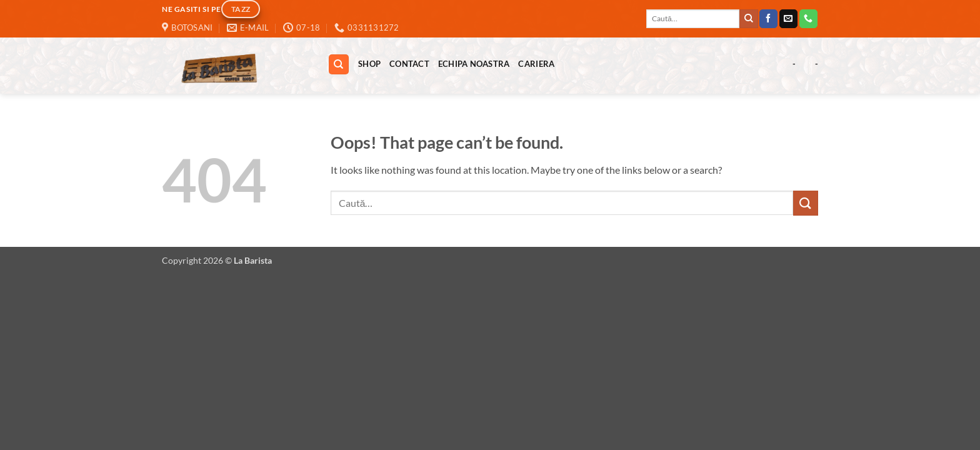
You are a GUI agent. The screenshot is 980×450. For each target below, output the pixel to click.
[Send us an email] (788, 19)
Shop (369, 64)
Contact (409, 64)
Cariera (536, 64)
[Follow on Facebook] (768, 19)
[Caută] (339, 65)
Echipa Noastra (474, 64)
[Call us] (808, 19)
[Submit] (749, 19)
